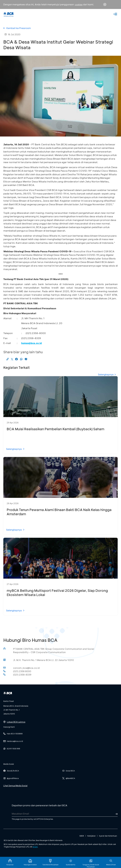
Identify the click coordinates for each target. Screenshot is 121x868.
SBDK (82, 836)
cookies (79, 5)
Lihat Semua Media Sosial (15, 786)
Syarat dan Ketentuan (108, 836)
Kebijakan (91, 836)
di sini (35, 847)
